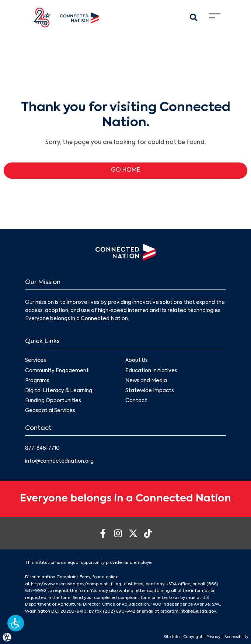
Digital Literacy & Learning (59, 391)
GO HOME (125, 170)
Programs (37, 381)
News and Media (147, 381)
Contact (137, 401)
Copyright (193, 637)
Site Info (172, 637)
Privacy (213, 637)
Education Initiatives (152, 371)
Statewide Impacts (150, 391)
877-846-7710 (42, 448)
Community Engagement (57, 371)
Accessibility (236, 637)
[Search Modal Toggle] (194, 18)
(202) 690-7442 (119, 612)
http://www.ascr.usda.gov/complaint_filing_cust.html (87, 584)
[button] (16, 623)
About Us (137, 361)
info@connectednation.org (59, 461)
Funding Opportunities (53, 401)
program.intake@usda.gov (188, 612)
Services (36, 361)
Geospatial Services (50, 411)
